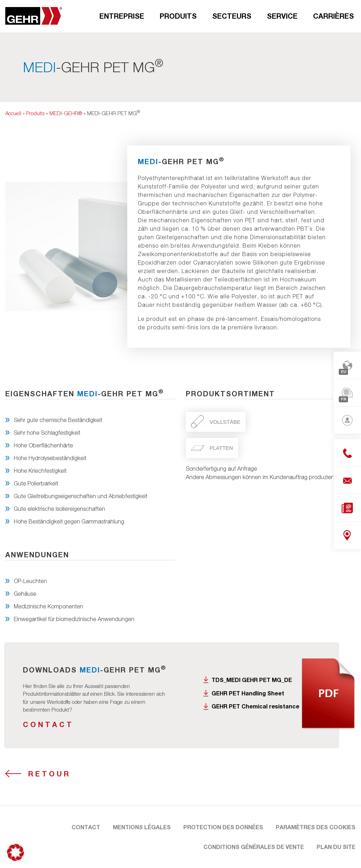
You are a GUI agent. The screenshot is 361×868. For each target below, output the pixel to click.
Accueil (13, 113)
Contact (48, 724)
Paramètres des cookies (316, 827)
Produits (178, 16)
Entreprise (122, 16)
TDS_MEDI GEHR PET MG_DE (252, 680)
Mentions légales (142, 827)
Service (282, 16)
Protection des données (223, 827)
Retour (50, 774)
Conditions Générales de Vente (254, 847)
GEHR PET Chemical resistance (255, 706)
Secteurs (232, 16)
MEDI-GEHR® (66, 113)
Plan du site (336, 847)
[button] (16, 852)
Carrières (334, 16)
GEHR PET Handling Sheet (248, 693)
